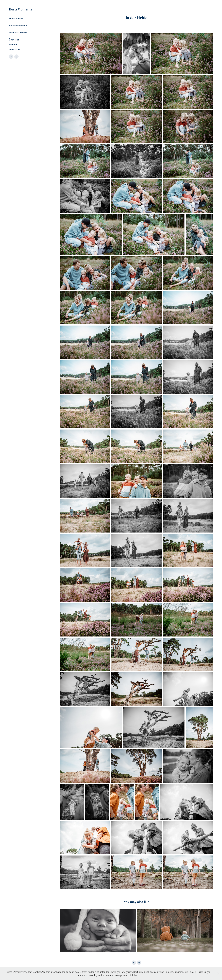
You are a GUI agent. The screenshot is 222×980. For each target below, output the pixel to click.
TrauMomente (16, 18)
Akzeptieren (121, 975)
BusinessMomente (18, 33)
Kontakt (13, 45)
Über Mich (14, 40)
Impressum (15, 50)
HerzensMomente (18, 25)
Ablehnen (134, 975)
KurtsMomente (21, 9)
